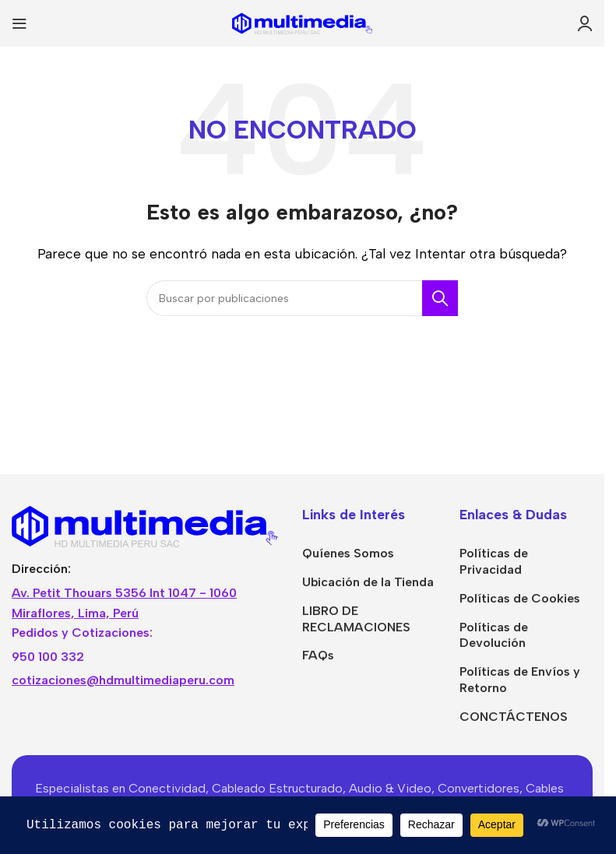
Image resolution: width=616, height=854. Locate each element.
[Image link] (145, 525)
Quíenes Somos (348, 553)
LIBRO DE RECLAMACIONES (356, 619)
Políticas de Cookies (520, 598)
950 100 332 (48, 657)
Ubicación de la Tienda (368, 582)
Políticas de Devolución (494, 635)
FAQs (318, 655)
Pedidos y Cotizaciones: (82, 633)
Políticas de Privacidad (494, 561)
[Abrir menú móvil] (19, 23)
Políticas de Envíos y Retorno (520, 680)
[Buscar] (302, 298)
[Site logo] (302, 22)
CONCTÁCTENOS (514, 717)
